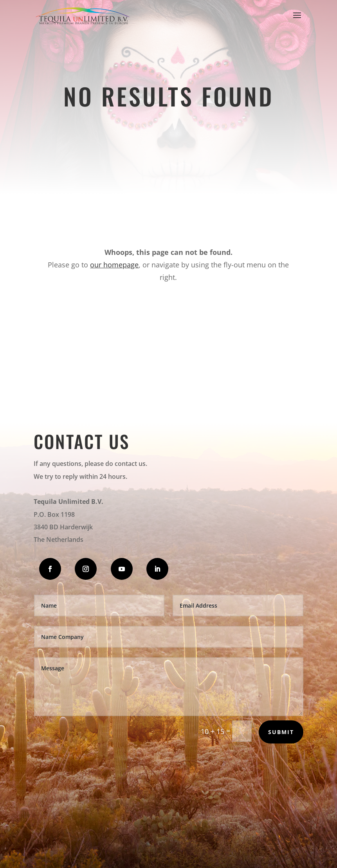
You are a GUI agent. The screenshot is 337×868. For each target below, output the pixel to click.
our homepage (114, 265)
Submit (281, 732)
